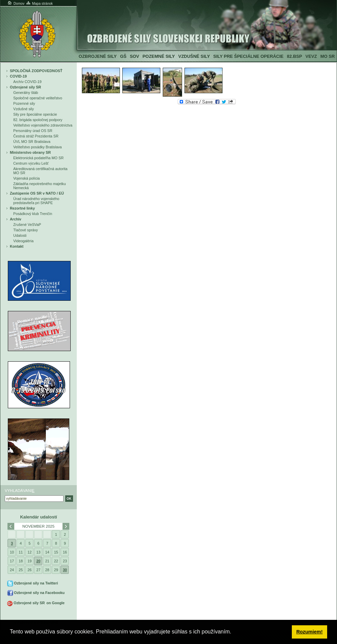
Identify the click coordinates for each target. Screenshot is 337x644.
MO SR (327, 56)
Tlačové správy (26, 230)
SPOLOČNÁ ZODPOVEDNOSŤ (36, 71)
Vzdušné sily (194, 56)
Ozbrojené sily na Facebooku (39, 593)
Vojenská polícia (26, 178)
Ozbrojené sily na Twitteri (36, 583)
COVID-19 (18, 76)
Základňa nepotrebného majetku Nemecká (40, 186)
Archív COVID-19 (27, 82)
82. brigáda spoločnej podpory (38, 120)
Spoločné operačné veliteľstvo (38, 98)
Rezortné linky (22, 208)
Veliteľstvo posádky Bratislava (38, 147)
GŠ (123, 56)
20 (38, 561)
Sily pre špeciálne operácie (249, 56)
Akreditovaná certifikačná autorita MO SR (40, 171)
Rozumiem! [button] (309, 632)
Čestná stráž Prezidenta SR (36, 136)
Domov (16, 4)
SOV (134, 56)
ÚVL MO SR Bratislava (32, 142)
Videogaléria (23, 241)
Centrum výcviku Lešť (31, 163)
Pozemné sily (158, 56)
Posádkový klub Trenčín (33, 214)
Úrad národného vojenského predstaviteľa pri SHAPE (36, 201)
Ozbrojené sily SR (25, 87)
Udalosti (20, 235)
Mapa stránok (39, 4)
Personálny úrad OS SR (33, 131)
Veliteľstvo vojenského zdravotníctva (43, 125)
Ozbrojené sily (98, 56)
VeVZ (311, 56)
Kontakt (17, 246)
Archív (16, 219)
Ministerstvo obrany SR (30, 152)
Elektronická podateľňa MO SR (38, 158)
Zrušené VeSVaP (27, 225)
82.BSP (294, 56)
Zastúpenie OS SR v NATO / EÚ (37, 193)
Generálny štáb (26, 93)
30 (65, 570)
